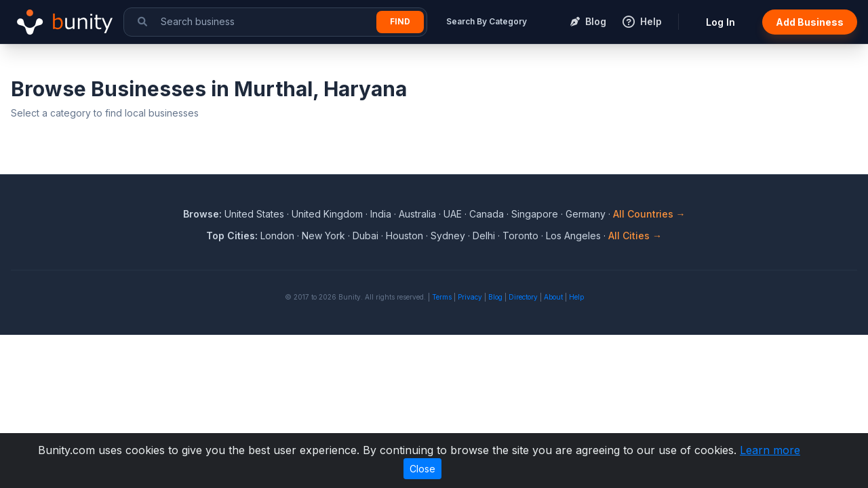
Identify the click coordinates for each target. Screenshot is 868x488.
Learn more (770, 450)
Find (400, 21)
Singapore (535, 214)
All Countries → (649, 214)
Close (422, 469)
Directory (523, 297)
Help (576, 297)
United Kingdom (327, 214)
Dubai (366, 236)
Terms (442, 297)
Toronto (520, 236)
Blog (495, 297)
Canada (487, 214)
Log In (721, 22)
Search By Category (487, 21)
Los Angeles (573, 236)
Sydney (448, 236)
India (381, 214)
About (553, 297)
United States (254, 214)
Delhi (484, 236)
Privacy (470, 297)
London (277, 236)
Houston (405, 236)
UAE (453, 214)
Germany (586, 214)
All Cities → (635, 236)
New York (323, 236)
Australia (417, 214)
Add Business (810, 22)
